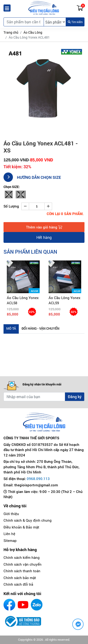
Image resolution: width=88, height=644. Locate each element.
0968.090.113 (38, 479)
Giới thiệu (11, 514)
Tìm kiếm (75, 22)
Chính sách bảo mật (20, 578)
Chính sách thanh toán (22, 571)
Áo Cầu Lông (33, 32)
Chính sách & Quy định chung (28, 520)
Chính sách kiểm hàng (22, 557)
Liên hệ (9, 534)
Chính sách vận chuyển (23, 564)
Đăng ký (75, 397)
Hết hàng (44, 237)
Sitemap (10, 540)
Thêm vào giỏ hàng (44, 227)
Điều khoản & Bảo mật (21, 527)
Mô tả (11, 328)
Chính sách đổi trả (18, 584)
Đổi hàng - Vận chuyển (40, 328)
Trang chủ (11, 32)
